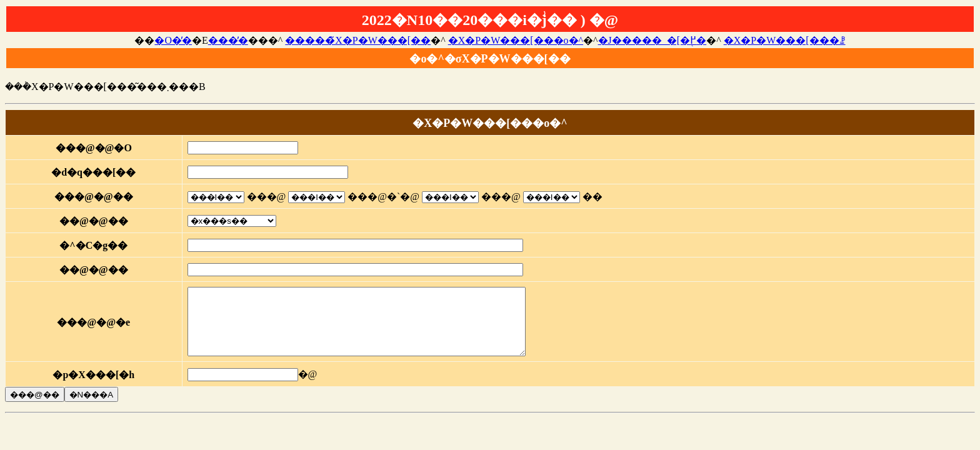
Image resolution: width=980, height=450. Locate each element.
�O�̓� (173, 40)
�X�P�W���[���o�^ (516, 40)
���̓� (228, 40)
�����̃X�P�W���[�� (358, 40)
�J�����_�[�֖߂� (652, 40)
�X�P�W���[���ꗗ (785, 40)
